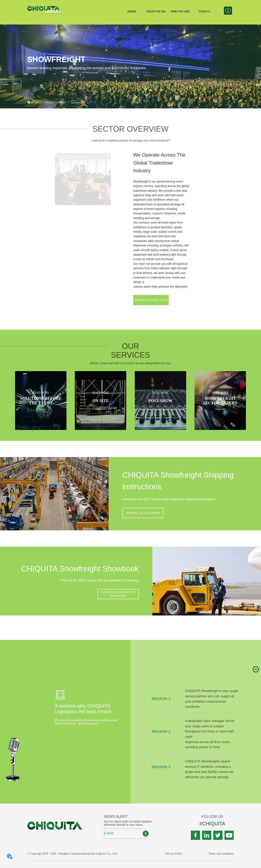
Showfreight (78, 103)
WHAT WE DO (156, 12)
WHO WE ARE (180, 12)
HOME (132, 12)
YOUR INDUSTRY (55, 103)
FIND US (205, 12)
